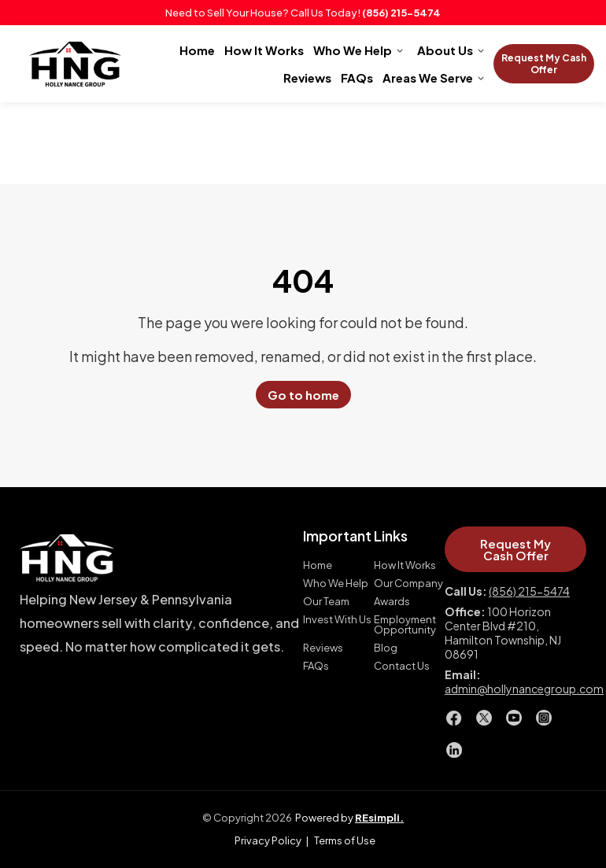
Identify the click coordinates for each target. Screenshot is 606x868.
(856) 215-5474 (401, 13)
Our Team (326, 602)
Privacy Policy (268, 840)
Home (197, 50)
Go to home (303, 395)
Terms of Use (345, 840)
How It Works (264, 50)
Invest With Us (337, 620)
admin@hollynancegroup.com (524, 689)
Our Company (408, 584)
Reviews (307, 78)
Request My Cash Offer (544, 64)
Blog (386, 648)
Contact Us (402, 666)
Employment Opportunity (405, 625)
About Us (445, 50)
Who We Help (353, 50)
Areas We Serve (428, 78)
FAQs (357, 78)
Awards (392, 602)
